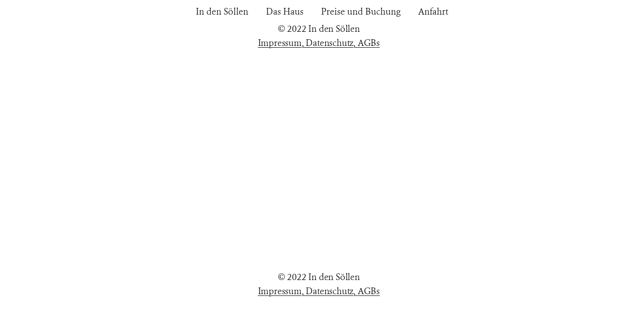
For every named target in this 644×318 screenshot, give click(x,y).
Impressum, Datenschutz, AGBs (319, 43)
